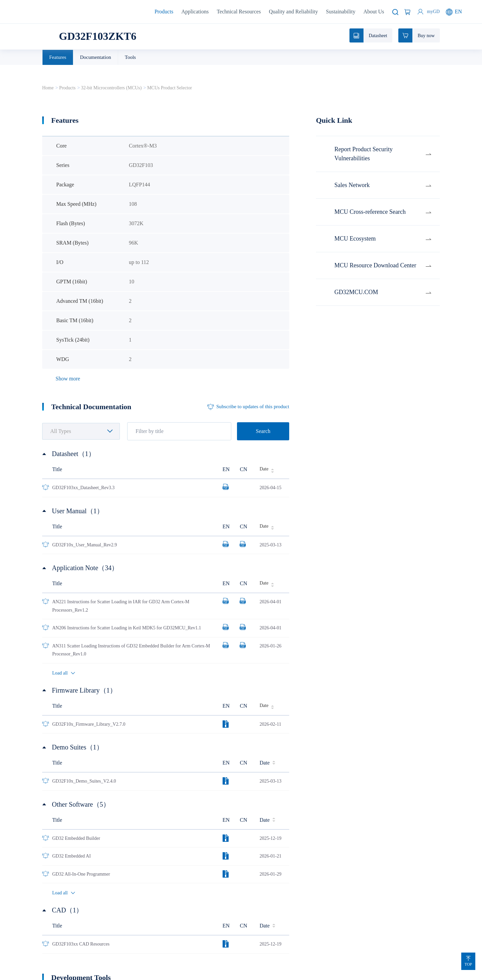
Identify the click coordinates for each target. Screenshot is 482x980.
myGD (433, 12)
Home (48, 88)
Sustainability (341, 12)
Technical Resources (239, 12)
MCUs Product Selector (170, 88)
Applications (195, 12)
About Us (374, 12)
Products (164, 12)
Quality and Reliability (293, 12)
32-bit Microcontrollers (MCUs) (111, 88)
